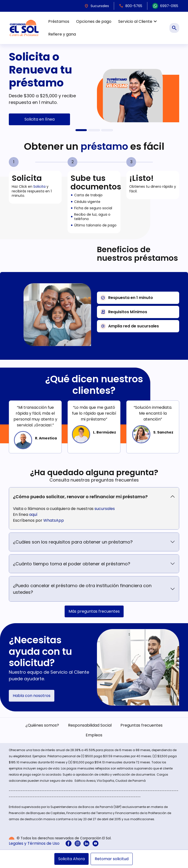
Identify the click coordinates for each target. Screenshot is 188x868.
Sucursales (97, 6)
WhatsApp (54, 520)
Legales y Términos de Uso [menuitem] (34, 843)
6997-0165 (165, 6)
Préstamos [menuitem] (59, 21)
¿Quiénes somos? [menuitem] (42, 725)
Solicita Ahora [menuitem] (71, 859)
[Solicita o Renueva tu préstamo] (81, 130)
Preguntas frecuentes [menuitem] (141, 725)
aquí (33, 515)
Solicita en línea (40, 119)
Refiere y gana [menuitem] (62, 34)
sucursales (105, 509)
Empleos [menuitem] (94, 735)
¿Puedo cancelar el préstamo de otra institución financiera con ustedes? (82, 589)
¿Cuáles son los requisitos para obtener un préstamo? (73, 542)
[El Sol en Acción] (107, 130)
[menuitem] (69, 843)
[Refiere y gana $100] (94, 130)
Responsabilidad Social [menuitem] (90, 725)
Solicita (39, 186)
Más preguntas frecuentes (94, 611)
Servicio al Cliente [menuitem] (138, 22)
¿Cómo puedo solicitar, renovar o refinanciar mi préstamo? (80, 497)
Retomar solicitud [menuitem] (112, 859)
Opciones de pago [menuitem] (94, 21)
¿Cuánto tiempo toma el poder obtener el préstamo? (72, 564)
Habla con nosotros (32, 696)
